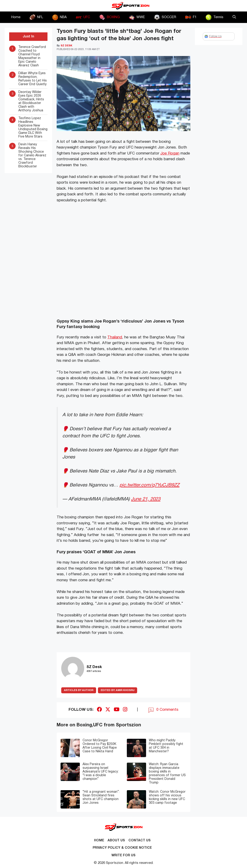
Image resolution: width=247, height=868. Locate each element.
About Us (116, 841)
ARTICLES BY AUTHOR (79, 690)
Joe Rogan (170, 153)
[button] (234, 17)
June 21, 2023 (146, 499)
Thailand (115, 337)
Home (16, 17)
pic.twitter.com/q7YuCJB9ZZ (149, 485)
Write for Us (123, 855)
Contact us (140, 841)
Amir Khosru (118, 690)
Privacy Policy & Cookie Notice (122, 848)
